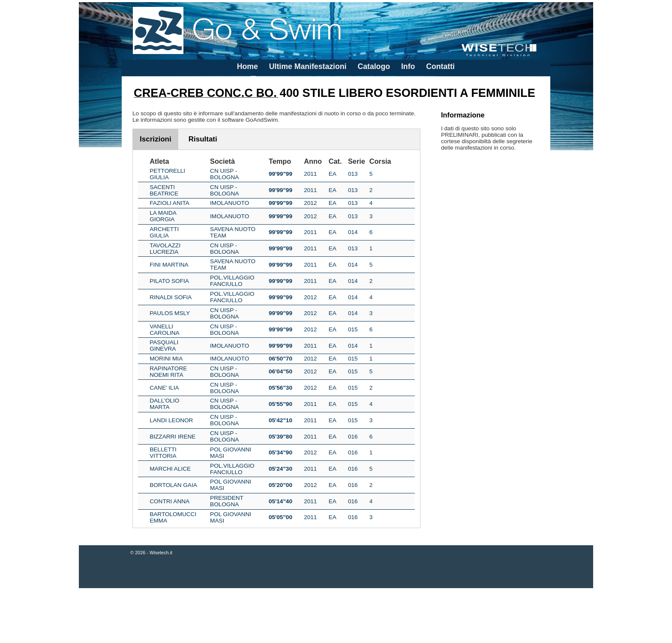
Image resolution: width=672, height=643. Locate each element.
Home (247, 66)
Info (408, 66)
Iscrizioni (156, 139)
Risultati (203, 139)
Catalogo (374, 66)
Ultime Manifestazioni (308, 66)
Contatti (440, 66)
